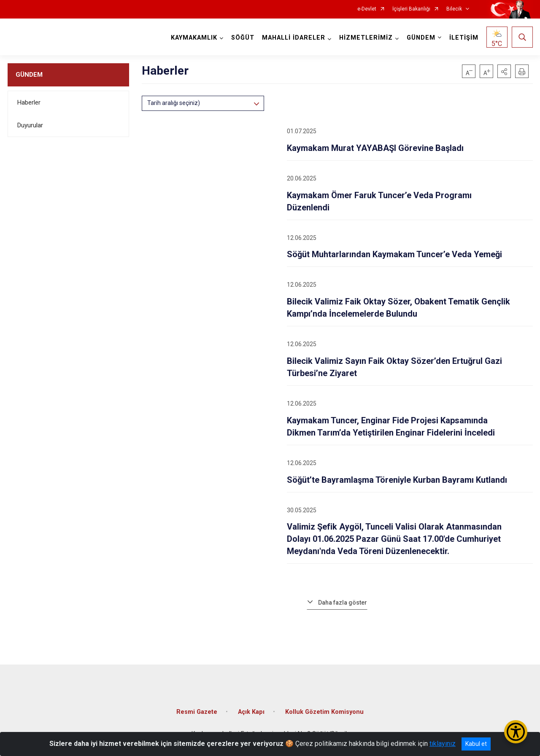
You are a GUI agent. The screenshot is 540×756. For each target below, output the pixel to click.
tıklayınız (443, 744)
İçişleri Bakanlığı (411, 9)
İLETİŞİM (464, 38)
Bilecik (454, 9)
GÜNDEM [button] (421, 38)
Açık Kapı (251, 712)
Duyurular (30, 125)
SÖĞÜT (243, 38)
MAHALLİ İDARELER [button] (294, 38)
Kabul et (476, 744)
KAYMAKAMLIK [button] (194, 38)
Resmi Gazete (197, 712)
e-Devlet (367, 9)
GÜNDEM (29, 75)
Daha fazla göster (343, 603)
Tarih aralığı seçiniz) (174, 103)
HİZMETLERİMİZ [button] (366, 38)
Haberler (29, 102)
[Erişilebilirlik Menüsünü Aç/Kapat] (516, 732)
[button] (504, 71)
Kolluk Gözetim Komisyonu (324, 712)
